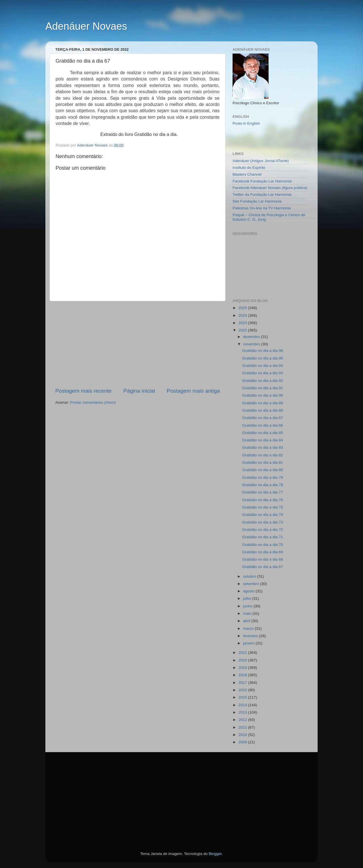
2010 (243, 735)
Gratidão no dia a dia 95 (263, 358)
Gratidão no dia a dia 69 (263, 552)
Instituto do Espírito (249, 168)
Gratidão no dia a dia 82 (263, 455)
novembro (252, 344)
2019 (243, 668)
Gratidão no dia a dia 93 (263, 373)
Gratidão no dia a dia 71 (263, 537)
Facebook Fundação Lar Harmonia (262, 181)
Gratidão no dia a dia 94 (263, 366)
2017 (243, 683)
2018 (243, 675)
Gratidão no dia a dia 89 (263, 403)
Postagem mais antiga (193, 391)
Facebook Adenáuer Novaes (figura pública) (270, 188)
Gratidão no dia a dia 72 (263, 530)
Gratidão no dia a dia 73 (263, 522)
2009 (243, 742)
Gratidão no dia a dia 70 (263, 545)
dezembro (252, 337)
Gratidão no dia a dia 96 (263, 351)
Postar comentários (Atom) (93, 402)
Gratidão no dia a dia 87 (263, 418)
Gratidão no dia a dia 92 (263, 381)
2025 (243, 308)
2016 (243, 690)
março (249, 628)
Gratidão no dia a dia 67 (263, 567)
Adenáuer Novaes (86, 26)
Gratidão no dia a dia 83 (263, 447)
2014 (243, 705)
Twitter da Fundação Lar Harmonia (262, 194)
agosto (249, 591)
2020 (243, 660)
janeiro (249, 643)
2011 (243, 727)
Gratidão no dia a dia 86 (263, 425)
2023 (243, 323)
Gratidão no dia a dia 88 (263, 410)
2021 (243, 653)
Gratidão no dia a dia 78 (263, 485)
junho (248, 606)
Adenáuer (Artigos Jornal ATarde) (261, 161)
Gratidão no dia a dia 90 (263, 395)
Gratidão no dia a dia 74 (263, 515)
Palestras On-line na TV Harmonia (262, 208)
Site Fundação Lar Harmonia (257, 201)
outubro (250, 576)
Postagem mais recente (83, 391)
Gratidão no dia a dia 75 (263, 507)
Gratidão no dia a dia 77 (263, 492)
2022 (243, 330)
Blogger (215, 854)
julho (248, 598)
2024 (243, 315)
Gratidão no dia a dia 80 (263, 470)
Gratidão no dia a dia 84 (263, 440)
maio (248, 613)
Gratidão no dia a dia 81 (263, 462)
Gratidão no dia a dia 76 (263, 500)
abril (247, 621)
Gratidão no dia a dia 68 (263, 559)
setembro (252, 584)
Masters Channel (247, 174)
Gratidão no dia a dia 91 (263, 388)
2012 (243, 720)
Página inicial (139, 391)
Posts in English (246, 123)
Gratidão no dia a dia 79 (263, 477)
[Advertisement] (138, 344)
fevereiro (251, 636)
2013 (243, 712)
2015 (243, 697)
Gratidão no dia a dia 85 (263, 433)
